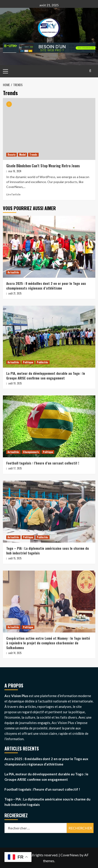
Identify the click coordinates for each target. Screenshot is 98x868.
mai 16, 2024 (15, 171)
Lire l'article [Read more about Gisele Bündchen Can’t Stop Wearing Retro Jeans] (13, 194)
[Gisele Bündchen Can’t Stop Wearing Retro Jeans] (49, 129)
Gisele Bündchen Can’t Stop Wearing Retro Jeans (43, 166)
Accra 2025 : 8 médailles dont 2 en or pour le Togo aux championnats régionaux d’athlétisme (46, 286)
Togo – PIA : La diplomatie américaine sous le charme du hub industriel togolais (48, 551)
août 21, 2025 (15, 293)
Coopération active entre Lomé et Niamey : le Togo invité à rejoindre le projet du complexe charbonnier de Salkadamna (48, 643)
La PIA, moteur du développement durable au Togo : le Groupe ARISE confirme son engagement (46, 376)
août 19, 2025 (15, 383)
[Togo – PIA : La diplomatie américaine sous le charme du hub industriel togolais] (49, 512)
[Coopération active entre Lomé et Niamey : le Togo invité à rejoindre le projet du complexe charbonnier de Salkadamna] (49, 602)
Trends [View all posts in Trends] (33, 155)
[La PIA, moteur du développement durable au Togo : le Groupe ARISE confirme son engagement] (49, 337)
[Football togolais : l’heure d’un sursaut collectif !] (49, 426)
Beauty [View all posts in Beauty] (11, 155)
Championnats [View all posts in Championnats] (31, 452)
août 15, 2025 (15, 558)
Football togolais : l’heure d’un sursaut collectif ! (43, 463)
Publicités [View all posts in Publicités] (43, 362)
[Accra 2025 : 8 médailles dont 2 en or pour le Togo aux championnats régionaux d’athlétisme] (49, 247)
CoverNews (70, 855)
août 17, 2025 (15, 468)
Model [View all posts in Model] (22, 155)
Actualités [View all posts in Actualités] (13, 272)
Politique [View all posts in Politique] (28, 362)
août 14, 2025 (15, 653)
